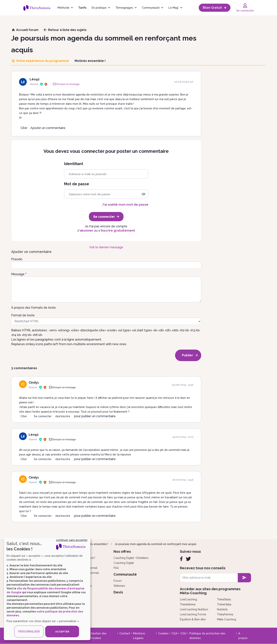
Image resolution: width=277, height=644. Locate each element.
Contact (125, 633)
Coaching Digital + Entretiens (131, 558)
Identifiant (74, 164)
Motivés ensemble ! (95, 544)
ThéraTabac (224, 599)
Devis (118, 592)
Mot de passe (77, 184)
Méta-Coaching (227, 619)
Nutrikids (222, 609)
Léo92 (35, 79)
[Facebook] (181, 559)
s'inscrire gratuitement (117, 231)
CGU (183, 633)
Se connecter (43, 416)
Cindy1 (34, 383)
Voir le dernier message (106, 247)
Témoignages (124, 8)
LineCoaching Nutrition (194, 609)
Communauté (151, 8)
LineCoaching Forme (193, 614)
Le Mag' (174, 8)
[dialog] (47, 589)
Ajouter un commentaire (48, 128)
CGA (174, 633)
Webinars (119, 586)
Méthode (63, 8)
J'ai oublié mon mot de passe (125, 205)
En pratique (99, 8)
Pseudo (17, 259)
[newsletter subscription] (244, 578)
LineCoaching (188, 599)
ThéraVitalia (224, 604)
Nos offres (122, 551)
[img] (144, 194)
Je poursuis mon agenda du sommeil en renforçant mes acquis (156, 544)
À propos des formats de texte (33, 308)
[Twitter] (188, 559)
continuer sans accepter (72, 540)
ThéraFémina (225, 614)
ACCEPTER (62, 632)
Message (18, 274)
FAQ (116, 568)
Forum (118, 581)
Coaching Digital (124, 563)
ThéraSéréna (188, 604)
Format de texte (23, 315)
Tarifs (82, 8)
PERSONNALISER (29, 632)
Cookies (163, 633)
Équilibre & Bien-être (193, 619)
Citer (24, 128)
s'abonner (85, 231)
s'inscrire (65, 416)
